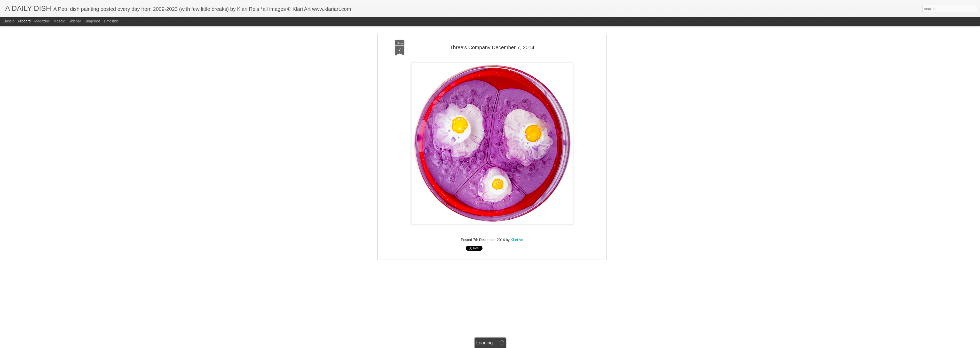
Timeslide (111, 21)
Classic (8, 21)
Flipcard (24, 21)
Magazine (42, 21)
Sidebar (75, 21)
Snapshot (92, 21)
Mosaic (59, 21)
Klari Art (517, 220)
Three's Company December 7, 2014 (492, 28)
